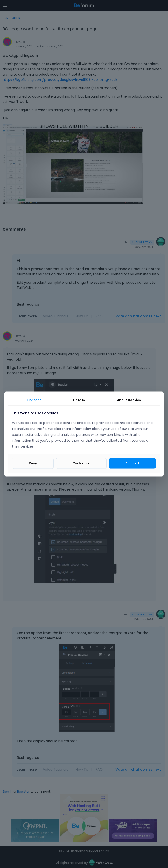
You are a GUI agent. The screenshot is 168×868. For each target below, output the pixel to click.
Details (79, 400)
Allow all (132, 463)
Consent (34, 400)
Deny (33, 463)
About (129, 400)
